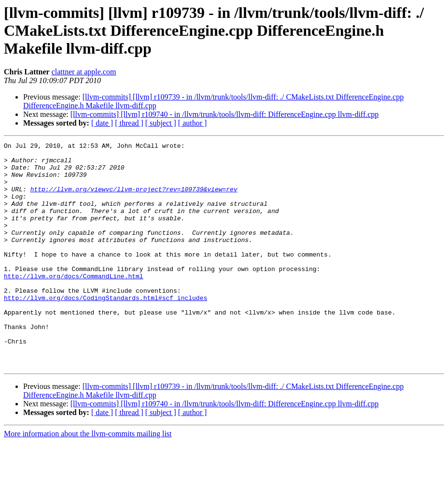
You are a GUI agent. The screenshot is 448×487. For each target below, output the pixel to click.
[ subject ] (161, 123)
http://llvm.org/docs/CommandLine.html (74, 303)
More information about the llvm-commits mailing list (88, 479)
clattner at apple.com (84, 72)
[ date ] (102, 123)
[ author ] (193, 123)
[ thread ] (129, 123)
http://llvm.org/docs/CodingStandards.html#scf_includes (105, 329)
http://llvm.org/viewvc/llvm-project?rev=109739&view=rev (134, 199)
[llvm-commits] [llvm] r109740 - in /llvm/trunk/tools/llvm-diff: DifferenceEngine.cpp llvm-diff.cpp (225, 114)
